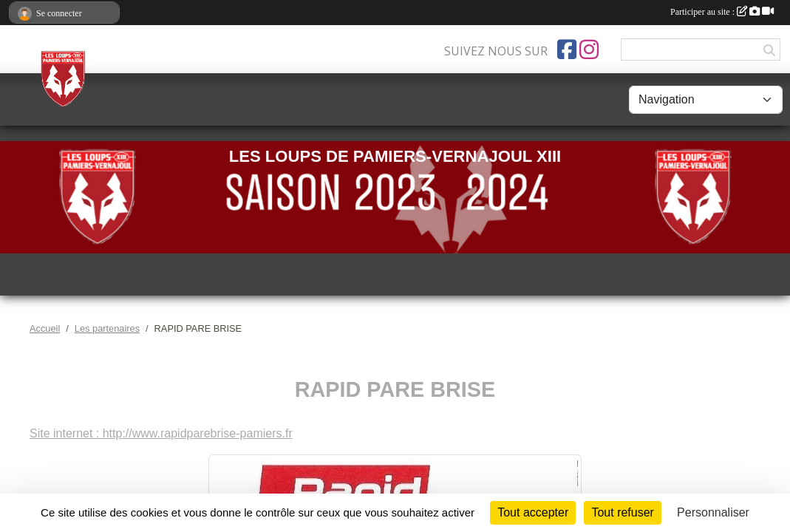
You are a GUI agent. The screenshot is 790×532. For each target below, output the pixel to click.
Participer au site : (722, 12)
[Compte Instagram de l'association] (589, 50)
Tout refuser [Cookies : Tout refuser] (622, 512)
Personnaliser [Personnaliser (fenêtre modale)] (713, 512)
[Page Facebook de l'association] (567, 50)
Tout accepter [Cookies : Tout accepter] (533, 512)
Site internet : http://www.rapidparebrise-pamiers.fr (161, 433)
